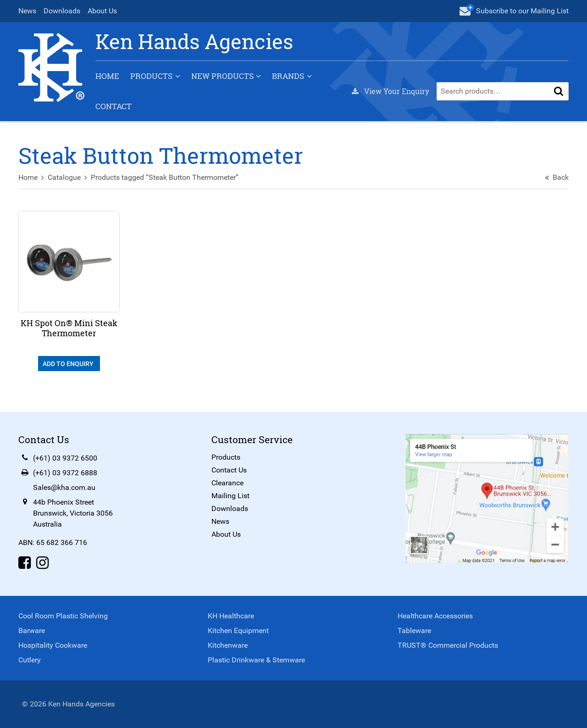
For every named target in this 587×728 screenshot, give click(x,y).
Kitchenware (228, 645)
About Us (102, 11)
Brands (288, 76)
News (27, 11)
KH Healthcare (231, 616)
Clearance (227, 483)
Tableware (414, 631)
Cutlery (30, 660)
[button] (559, 91)
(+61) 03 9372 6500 (65, 458)
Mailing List (230, 496)
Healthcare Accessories (435, 616)
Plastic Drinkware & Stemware (256, 660)
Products (151, 76)
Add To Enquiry (69, 364)
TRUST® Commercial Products (448, 645)
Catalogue (64, 177)
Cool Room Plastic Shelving (63, 616)
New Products (222, 76)
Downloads (62, 11)
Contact (114, 106)
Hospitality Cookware (53, 645)
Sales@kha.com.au (64, 487)
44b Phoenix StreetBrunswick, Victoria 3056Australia (73, 513)
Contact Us (229, 470)
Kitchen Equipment (238, 631)
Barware (32, 631)
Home (107, 76)
